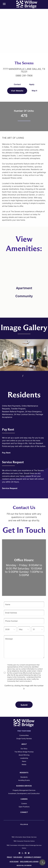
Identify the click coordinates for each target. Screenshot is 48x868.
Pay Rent (6, 453)
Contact (17, 84)
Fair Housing (18, 857)
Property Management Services (24, 790)
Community (24, 296)
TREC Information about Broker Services (24, 837)
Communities (24, 735)
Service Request (10, 488)
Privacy (10, 857)
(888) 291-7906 (24, 76)
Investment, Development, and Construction (24, 793)
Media (24, 764)
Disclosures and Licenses (29, 862)
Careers (24, 803)
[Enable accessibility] (42, 862)
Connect (24, 812)
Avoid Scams (14, 862)
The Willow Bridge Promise (24, 752)
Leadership (24, 758)
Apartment (24, 288)
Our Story (24, 749)
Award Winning (24, 755)
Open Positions (24, 807)
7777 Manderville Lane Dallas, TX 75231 (24, 70)
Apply (32, 84)
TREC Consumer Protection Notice (24, 841)
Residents (24, 777)
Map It (34, 91)
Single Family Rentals (24, 739)
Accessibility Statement (32, 857)
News (24, 761)
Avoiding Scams (24, 780)
